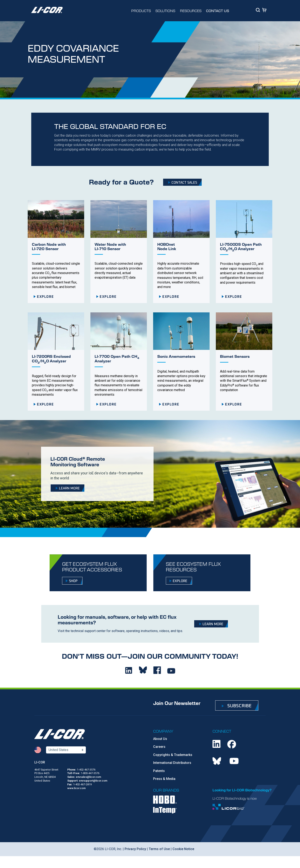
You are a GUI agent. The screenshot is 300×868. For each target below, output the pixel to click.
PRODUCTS (141, 11)
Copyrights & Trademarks (173, 755)
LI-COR (40, 762)
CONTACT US (218, 11)
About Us (160, 739)
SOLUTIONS (165, 11)
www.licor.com (76, 788)
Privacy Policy (135, 849)
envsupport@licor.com (93, 781)
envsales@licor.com (88, 777)
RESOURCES (191, 11)
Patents (159, 771)
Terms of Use (159, 849)
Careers (159, 747)
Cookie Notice (183, 849)
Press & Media (164, 779)
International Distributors (172, 763)
